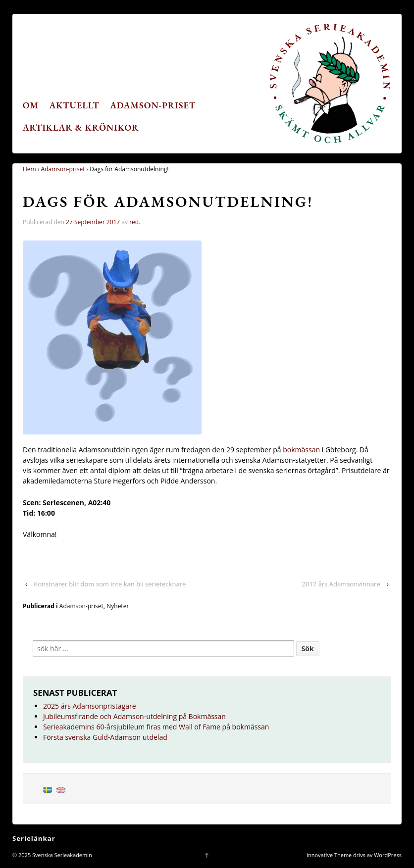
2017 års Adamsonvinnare (341, 584)
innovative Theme (329, 855)
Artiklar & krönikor (81, 127)
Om (31, 105)
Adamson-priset (153, 105)
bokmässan (301, 450)
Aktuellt (75, 105)
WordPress (388, 855)
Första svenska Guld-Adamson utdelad (105, 737)
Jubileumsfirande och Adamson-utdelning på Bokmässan (134, 716)
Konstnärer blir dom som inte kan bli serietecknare (110, 584)
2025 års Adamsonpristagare (90, 706)
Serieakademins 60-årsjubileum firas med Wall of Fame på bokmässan (156, 727)
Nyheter (118, 606)
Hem (29, 169)
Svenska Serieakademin (61, 855)
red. (135, 222)
